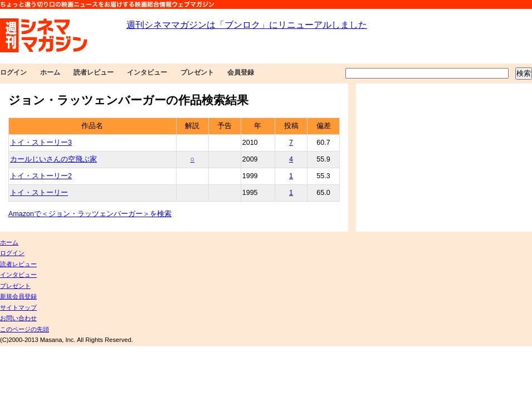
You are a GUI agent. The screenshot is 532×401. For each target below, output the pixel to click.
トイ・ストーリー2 (41, 176)
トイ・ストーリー (39, 193)
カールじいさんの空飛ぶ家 (53, 159)
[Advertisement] (444, 158)
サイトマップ (18, 307)
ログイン (13, 72)
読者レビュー (94, 72)
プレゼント (197, 72)
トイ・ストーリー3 (41, 143)
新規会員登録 (18, 296)
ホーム (50, 72)
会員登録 (241, 72)
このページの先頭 (25, 329)
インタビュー (147, 72)
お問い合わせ (18, 318)
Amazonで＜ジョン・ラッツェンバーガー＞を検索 (90, 214)
